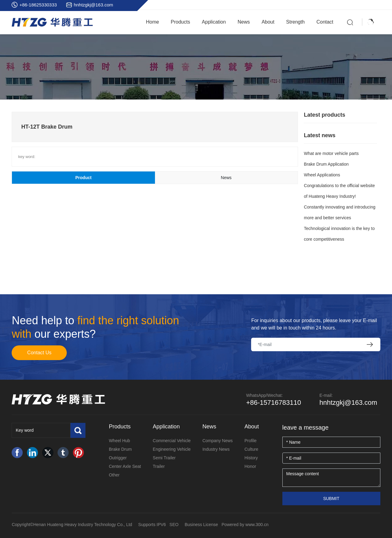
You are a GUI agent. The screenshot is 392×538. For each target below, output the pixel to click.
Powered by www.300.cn (245, 525)
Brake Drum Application (326, 164)
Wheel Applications (322, 175)
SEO (174, 525)
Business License (201, 525)
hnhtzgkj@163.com (94, 5)
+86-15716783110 (274, 403)
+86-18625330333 (38, 5)
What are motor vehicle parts (331, 153)
